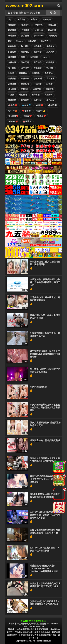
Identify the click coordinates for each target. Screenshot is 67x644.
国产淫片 (25, 68)
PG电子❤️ (41, 116)
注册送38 (25, 79)
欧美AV (34, 19)
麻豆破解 (32, 41)
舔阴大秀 (44, 41)
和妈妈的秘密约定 (39, 387)
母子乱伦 (12, 68)
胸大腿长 (25, 46)
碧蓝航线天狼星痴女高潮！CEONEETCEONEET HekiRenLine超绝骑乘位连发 (44, 569)
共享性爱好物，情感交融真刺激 (45, 440)
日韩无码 (47, 19)
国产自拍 (21, 19)
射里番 (11, 73)
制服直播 (50, 89)
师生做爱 (38, 68)
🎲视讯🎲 (53, 105)
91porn (20, 41)
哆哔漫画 (12, 36)
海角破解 (12, 57)
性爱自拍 (12, 100)
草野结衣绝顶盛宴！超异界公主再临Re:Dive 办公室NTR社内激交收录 (45, 354)
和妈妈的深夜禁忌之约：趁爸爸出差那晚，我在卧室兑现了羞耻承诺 (45, 408)
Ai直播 (11, 95)
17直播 (49, 84)
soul (45, 57)
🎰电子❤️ (13, 105)
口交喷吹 (25, 30)
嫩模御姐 (12, 46)
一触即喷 (38, 84)
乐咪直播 (12, 84)
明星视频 (12, 30)
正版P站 (24, 89)
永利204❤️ (13, 121)
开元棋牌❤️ (13, 116)
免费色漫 (12, 62)
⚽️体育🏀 (13, 111)
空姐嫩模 (51, 79)
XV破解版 (34, 57)
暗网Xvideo (39, 36)
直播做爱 (25, 100)
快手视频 (25, 36)
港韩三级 (52, 25)
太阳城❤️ (28, 116)
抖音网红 (25, 52)
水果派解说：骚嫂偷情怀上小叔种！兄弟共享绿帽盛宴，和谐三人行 (45, 282)
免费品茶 (37, 89)
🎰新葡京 (27, 121)
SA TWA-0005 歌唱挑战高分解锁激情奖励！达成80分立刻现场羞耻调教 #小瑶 (45, 515)
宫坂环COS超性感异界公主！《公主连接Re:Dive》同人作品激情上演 (45, 479)
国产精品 (38, 62)
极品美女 (50, 46)
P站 (10, 41)
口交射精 (12, 52)
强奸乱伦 (12, 25)
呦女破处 (23, 95)
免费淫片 (36, 73)
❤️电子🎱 (26, 111)
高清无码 (48, 95)
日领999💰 (41, 111)
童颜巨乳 (25, 25)
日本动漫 (52, 30)
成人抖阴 (50, 52)
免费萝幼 (49, 73)
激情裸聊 (38, 52)
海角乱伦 (53, 36)
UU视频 (50, 68)
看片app (50, 100)
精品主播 (38, 46)
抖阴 (23, 57)
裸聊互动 (25, 84)
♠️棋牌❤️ (39, 105)
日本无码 (25, 62)
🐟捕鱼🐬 (26, 105)
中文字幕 (39, 25)
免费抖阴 (38, 100)
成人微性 (12, 89)
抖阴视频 (50, 62)
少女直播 (38, 79)
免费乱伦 (12, 79)
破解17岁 (23, 73)
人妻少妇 (39, 30)
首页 (10, 19)
